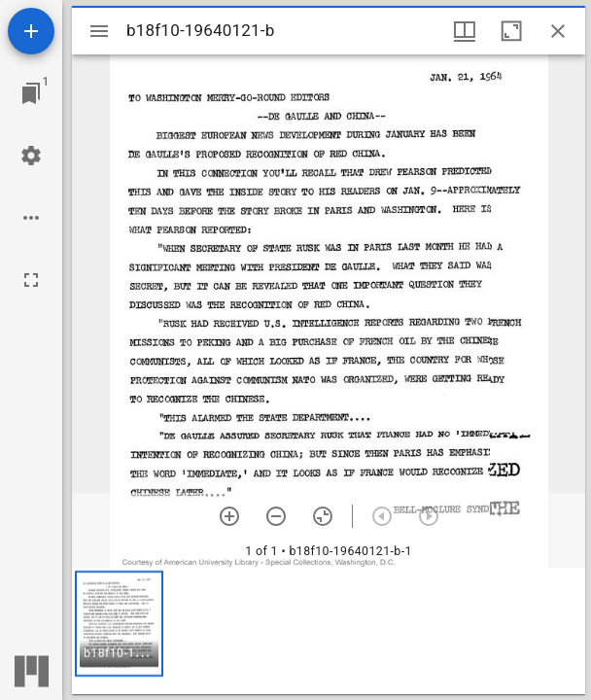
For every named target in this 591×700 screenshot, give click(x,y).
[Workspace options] (31, 218)
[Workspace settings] (31, 156)
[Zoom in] (229, 516)
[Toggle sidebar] (99, 31)
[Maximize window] (511, 31)
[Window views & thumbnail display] (465, 31)
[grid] (329, 631)
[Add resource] (31, 31)
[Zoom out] (276, 516)
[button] (119, 624)
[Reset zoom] (323, 516)
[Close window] (558, 31)
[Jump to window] (31, 93)
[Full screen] (31, 280)
